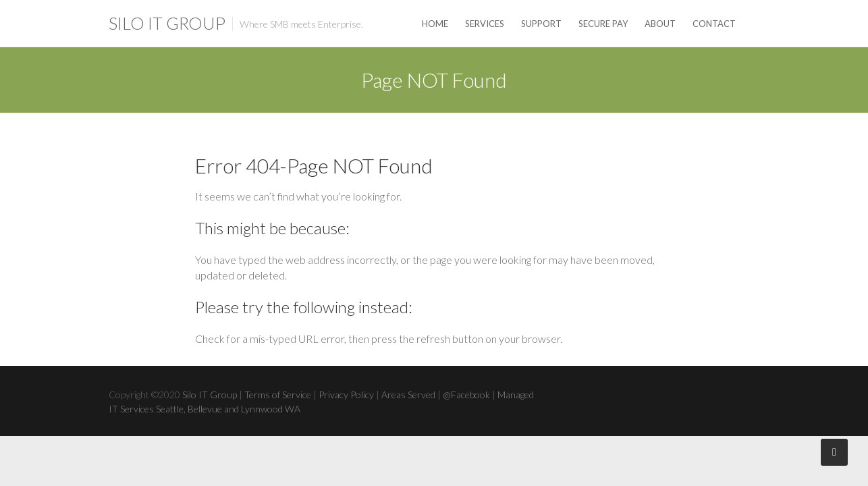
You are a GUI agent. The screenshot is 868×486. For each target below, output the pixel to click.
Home (435, 24)
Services (485, 24)
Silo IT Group (167, 23)
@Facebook (466, 395)
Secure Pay (603, 24)
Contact (714, 24)
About (660, 24)
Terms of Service (278, 395)
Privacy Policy (346, 395)
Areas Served (408, 395)
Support (541, 24)
